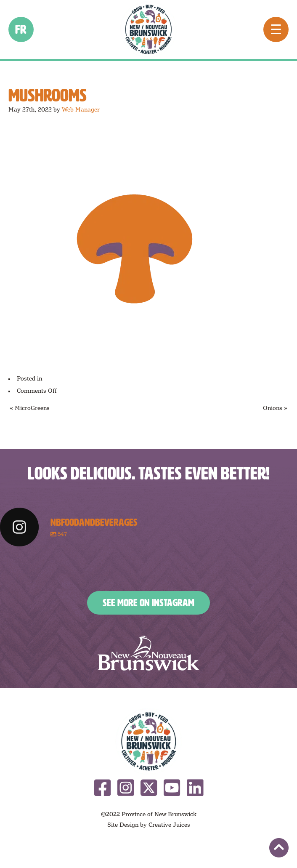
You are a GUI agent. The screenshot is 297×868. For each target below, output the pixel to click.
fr (21, 29)
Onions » (275, 408)
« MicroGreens (30, 408)
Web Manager (81, 109)
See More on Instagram (148, 603)
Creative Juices (169, 825)
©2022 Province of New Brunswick (149, 814)
